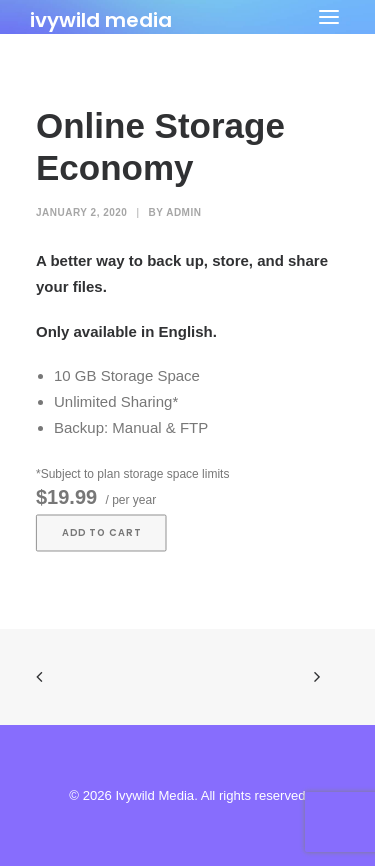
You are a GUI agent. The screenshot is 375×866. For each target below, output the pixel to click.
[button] (329, 17)
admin (183, 212)
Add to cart (101, 533)
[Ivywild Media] (101, 17)
